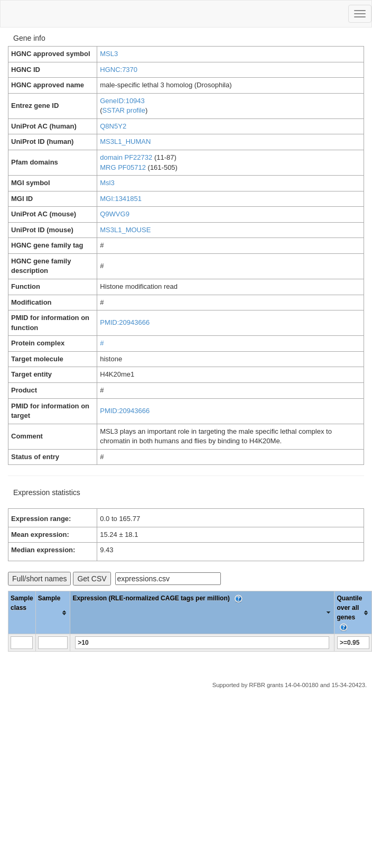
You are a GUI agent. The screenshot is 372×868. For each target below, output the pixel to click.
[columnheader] (53, 613)
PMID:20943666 (125, 322)
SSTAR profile (124, 110)
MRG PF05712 (123, 167)
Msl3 (107, 183)
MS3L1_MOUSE (125, 230)
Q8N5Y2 (113, 126)
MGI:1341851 (121, 199)
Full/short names (39, 579)
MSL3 (109, 54)
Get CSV (92, 579)
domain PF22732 (126, 157)
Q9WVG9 (115, 214)
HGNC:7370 (119, 70)
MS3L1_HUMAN (125, 141)
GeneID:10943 (122, 101)
